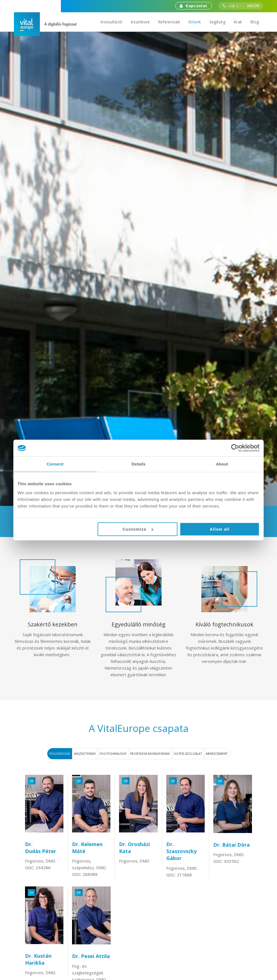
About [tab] (222, 464)
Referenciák (169, 22)
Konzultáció (111, 22)
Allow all (220, 529)
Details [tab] (138, 464)
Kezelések (140, 22)
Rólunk (195, 22)
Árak (238, 22)
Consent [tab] (55, 464)
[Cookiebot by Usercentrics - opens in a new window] (235, 448)
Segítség (217, 22)
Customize (138, 529)
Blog (255, 22)
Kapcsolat (194, 6)
